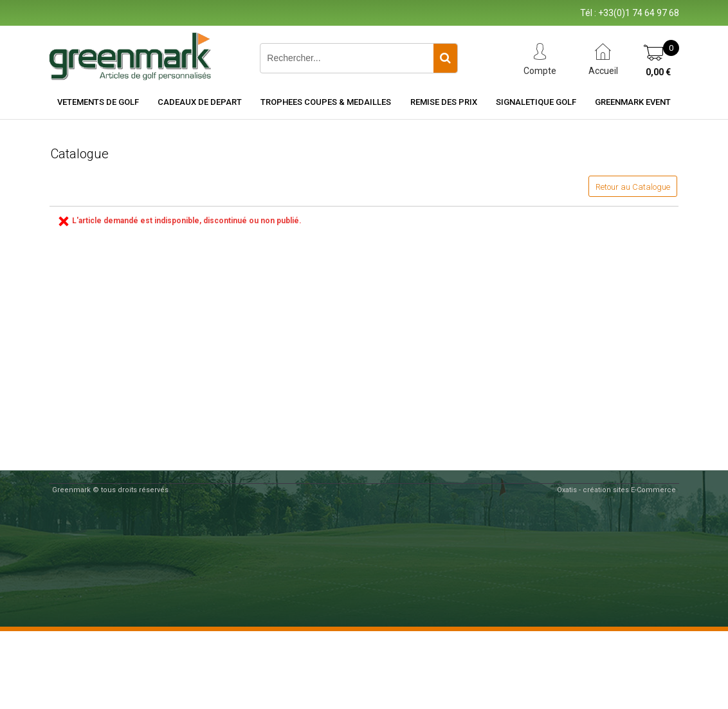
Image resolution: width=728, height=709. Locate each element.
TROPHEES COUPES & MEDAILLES (326, 102)
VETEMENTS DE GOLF (98, 102)
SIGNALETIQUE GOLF (536, 102)
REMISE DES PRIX (444, 102)
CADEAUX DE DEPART (200, 102)
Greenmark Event (633, 102)
